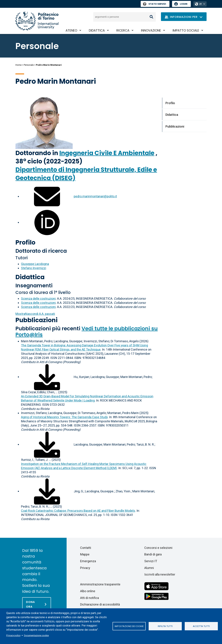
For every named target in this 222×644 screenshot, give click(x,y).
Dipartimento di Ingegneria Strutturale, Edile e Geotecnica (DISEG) (86, 174)
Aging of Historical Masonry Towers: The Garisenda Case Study (64, 417)
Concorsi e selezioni (158, 548)
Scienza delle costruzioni (38, 299)
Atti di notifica (89, 598)
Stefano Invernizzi (34, 268)
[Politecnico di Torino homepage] (37, 21)
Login (184, 4)
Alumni (149, 568)
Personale (29, 65)
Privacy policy (13, 635)
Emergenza (88, 561)
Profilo (25, 242)
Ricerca (123, 30)
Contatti (86, 548)
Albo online (88, 591)
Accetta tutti (201, 626)
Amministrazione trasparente (100, 584)
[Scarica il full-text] (47, 377)
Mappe (85, 554)
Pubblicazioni (37, 320)
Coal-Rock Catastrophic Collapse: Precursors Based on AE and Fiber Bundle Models (78, 511)
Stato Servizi (154, 4)
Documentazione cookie (36, 635)
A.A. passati (35, 314)
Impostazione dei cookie (129, 626)
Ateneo (71, 30)
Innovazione (151, 30)
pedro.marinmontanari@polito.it (95, 196)
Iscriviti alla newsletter (160, 574)
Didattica (97, 30)
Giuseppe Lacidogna (35, 264)
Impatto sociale (186, 30)
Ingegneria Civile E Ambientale (107, 153)
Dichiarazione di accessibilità (100, 604)
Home (18, 65)
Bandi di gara (153, 554)
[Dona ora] (37, 604)
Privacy (85, 568)
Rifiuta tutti (165, 626)
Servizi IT (151, 561)
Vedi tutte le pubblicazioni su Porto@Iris (87, 332)
